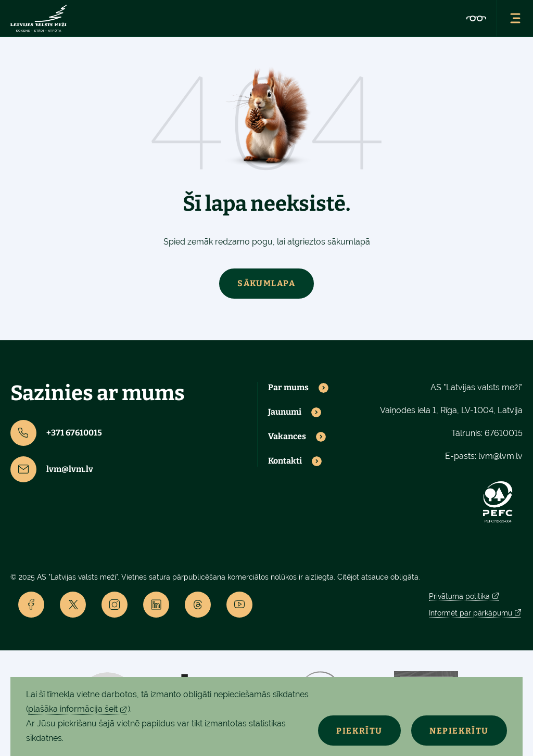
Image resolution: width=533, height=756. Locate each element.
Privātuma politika (459, 596)
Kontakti (285, 461)
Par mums (288, 388)
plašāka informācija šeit (73, 709)
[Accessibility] (476, 18)
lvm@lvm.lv (52, 469)
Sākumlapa (266, 283)
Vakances (287, 437)
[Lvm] (39, 18)
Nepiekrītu (459, 731)
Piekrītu (359, 731)
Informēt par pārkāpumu (471, 613)
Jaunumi (285, 412)
